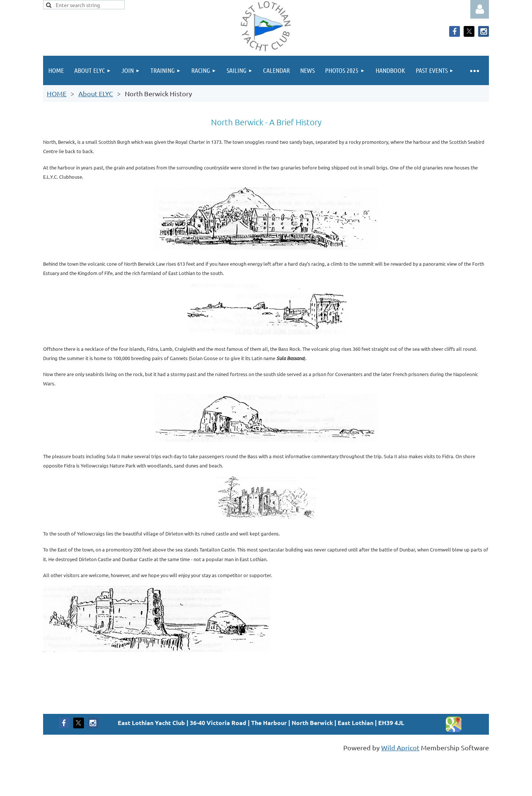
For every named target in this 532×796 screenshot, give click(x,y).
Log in (480, 9)
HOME (57, 93)
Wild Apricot (400, 748)
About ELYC (96, 93)
